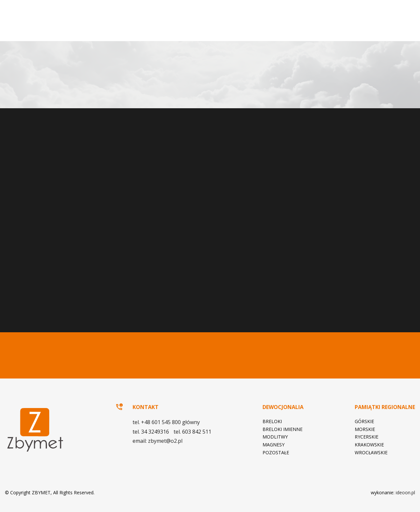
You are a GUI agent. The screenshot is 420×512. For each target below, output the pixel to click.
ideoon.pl (405, 492)
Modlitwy (275, 437)
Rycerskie (367, 437)
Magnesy (273, 445)
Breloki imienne (283, 429)
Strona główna (192, 28)
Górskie (364, 421)
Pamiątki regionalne (303, 28)
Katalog (354, 28)
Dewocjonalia (245, 28)
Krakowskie (369, 445)
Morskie (365, 429)
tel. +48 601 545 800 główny (52, 173)
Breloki (272, 421)
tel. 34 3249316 (38, 183)
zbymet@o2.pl (51, 193)
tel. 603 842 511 (79, 183)
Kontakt (382, 28)
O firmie (211, 28)
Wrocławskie (371, 452)
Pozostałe (276, 452)
